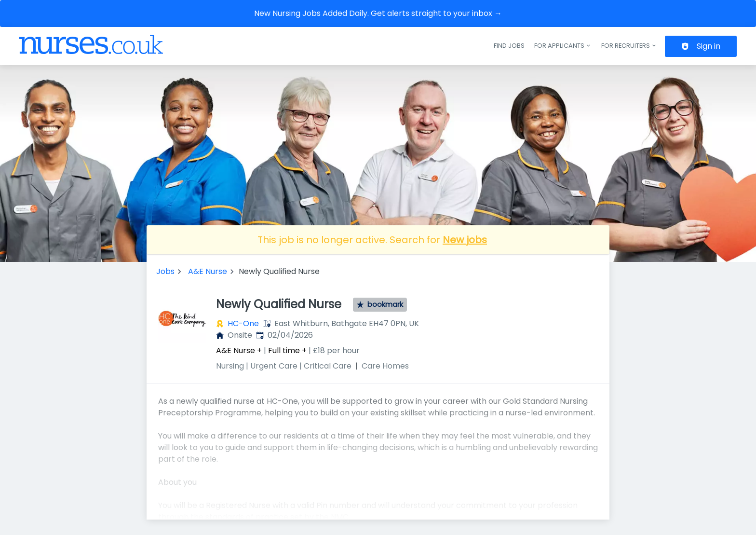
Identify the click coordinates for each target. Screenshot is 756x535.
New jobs (465, 240)
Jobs (165, 271)
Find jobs (509, 46)
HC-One (243, 323)
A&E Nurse (208, 271)
